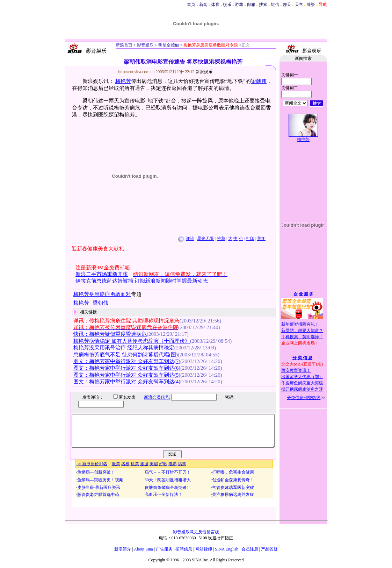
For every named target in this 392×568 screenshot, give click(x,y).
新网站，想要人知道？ (302, 331)
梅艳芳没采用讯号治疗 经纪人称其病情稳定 (124, 348)
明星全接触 (168, 45)
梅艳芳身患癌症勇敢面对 (102, 294)
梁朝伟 (259, 81)
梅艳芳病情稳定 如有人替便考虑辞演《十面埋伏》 (132, 341)
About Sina (143, 549)
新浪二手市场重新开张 (102, 274)
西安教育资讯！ (296, 370)
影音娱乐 (145, 45)
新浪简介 (123, 549)
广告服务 (164, 549)
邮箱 (251, 5)
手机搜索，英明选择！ (302, 337)
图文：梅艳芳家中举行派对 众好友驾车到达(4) (127, 382)
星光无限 (205, 239)
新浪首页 (124, 45)
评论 (190, 239)
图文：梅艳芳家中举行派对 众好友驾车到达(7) (127, 361)
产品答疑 (269, 549)
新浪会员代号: (152, 397)
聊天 (287, 5)
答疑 (311, 5)
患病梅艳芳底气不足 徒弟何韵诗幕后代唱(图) (126, 355)
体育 (215, 5)
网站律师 (204, 549)
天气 (299, 5)
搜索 (263, 5)
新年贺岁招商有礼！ (300, 324)
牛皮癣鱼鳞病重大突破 (302, 383)
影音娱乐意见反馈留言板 (196, 532)
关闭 (261, 239)
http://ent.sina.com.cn (137, 72)
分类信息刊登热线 (304, 398)
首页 (191, 5)
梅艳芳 (123, 81)
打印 (250, 239)
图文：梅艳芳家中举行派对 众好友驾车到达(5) (127, 375)
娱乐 (227, 5)
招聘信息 (184, 549)
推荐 (221, 239)
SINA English (227, 549)
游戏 (239, 5)
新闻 (203, 5)
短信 (275, 5)
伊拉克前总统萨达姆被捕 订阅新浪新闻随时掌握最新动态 (142, 281)
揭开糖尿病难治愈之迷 (302, 389)
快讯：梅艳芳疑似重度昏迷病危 (110, 334)
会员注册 (250, 549)
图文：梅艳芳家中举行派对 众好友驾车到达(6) (127, 368)
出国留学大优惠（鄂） (302, 377)
